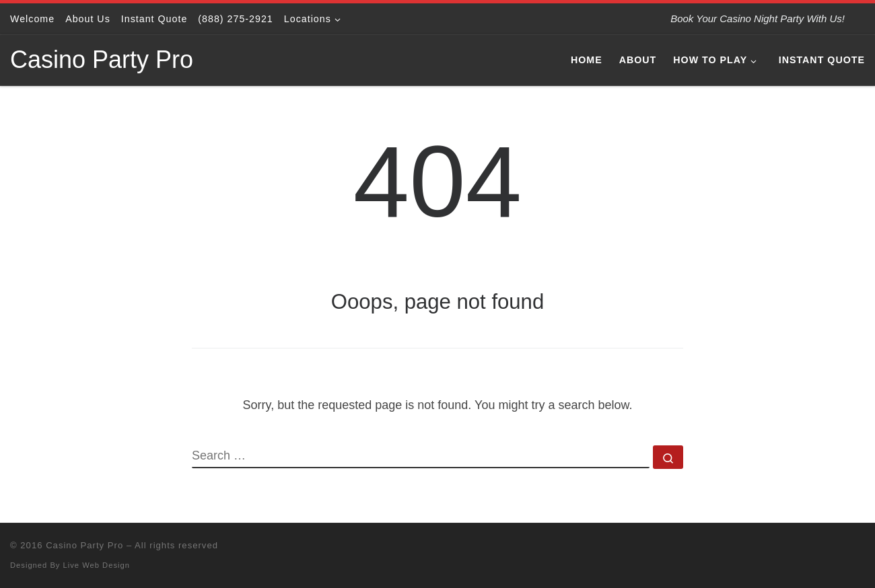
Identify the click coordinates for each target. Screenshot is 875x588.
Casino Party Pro (84, 545)
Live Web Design (97, 565)
